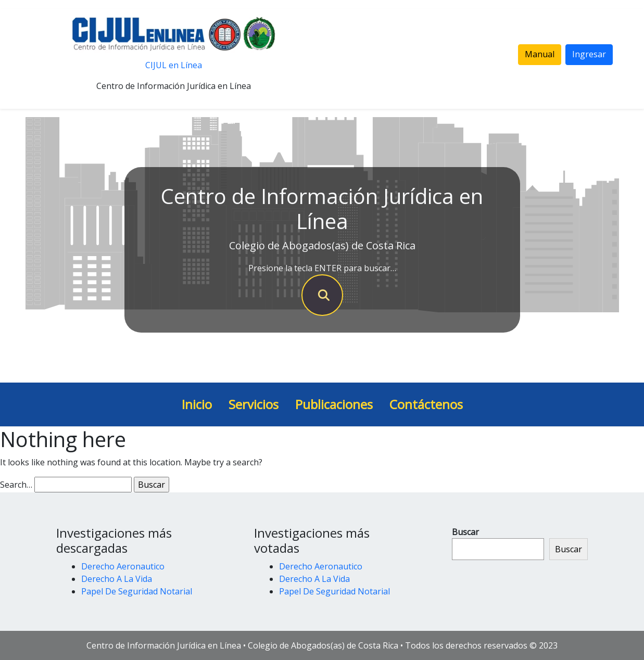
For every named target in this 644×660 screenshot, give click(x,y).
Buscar (465, 532)
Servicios (254, 404)
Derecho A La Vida (117, 579)
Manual (540, 54)
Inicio (197, 404)
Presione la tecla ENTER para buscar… (322, 268)
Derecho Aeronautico (123, 566)
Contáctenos (426, 404)
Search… (16, 485)
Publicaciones (334, 404)
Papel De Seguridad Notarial (137, 591)
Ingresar (589, 54)
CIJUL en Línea (174, 65)
